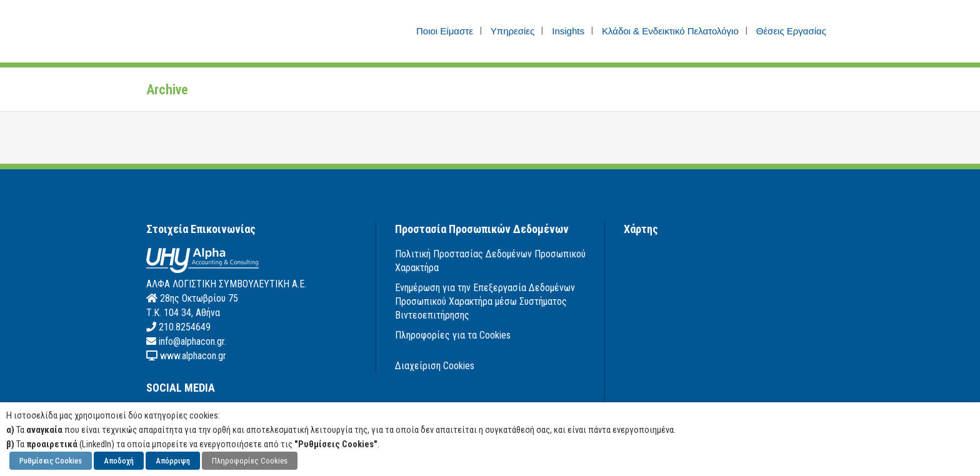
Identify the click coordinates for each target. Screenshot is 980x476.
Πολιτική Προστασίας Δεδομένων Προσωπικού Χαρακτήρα (490, 261)
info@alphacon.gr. (191, 341)
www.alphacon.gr (192, 356)
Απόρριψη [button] (173, 461)
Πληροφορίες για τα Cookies (453, 335)
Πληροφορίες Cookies (250, 461)
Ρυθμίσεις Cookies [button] (51, 461)
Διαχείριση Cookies (435, 366)
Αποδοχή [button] (119, 461)
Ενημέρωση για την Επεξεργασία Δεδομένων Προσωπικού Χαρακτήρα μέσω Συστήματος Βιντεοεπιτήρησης (485, 301)
